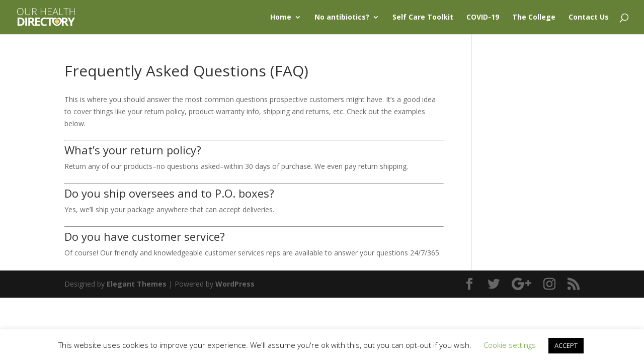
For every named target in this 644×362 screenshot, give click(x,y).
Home (281, 18)
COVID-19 (483, 18)
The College (534, 18)
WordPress (235, 284)
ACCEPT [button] (566, 345)
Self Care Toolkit (423, 18)
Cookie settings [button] (510, 345)
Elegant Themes (137, 284)
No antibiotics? (342, 18)
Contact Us (589, 18)
